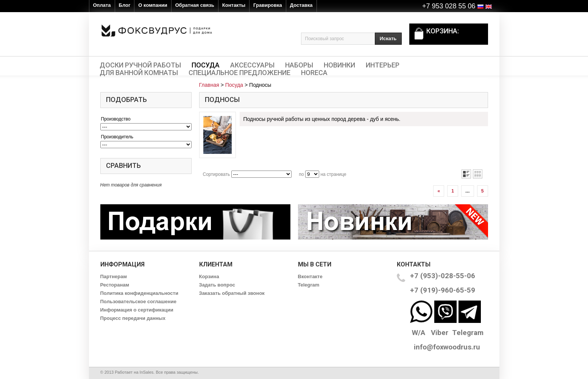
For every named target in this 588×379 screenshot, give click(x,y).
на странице (333, 174)
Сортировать (217, 174)
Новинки (339, 65)
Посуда (206, 65)
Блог (125, 5)
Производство (116, 119)
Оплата (102, 5)
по (302, 174)
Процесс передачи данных (133, 318)
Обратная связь (195, 5)
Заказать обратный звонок (232, 293)
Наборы (299, 65)
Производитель (117, 137)
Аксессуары (252, 65)
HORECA (314, 73)
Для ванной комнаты (139, 73)
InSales (147, 372)
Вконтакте (310, 276)
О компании (153, 5)
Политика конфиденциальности (139, 293)
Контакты (234, 5)
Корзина (209, 276)
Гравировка (268, 5)
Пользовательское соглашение (138, 301)
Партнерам (114, 276)
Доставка (301, 5)
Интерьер (383, 65)
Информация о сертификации (137, 310)
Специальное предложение (239, 73)
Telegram (309, 285)
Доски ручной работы (140, 65)
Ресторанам (115, 285)
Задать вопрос (217, 285)
